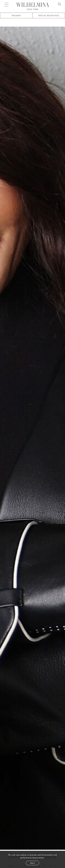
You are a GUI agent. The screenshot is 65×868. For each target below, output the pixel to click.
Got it (32, 863)
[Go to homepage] (33, 5)
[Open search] (59, 5)
